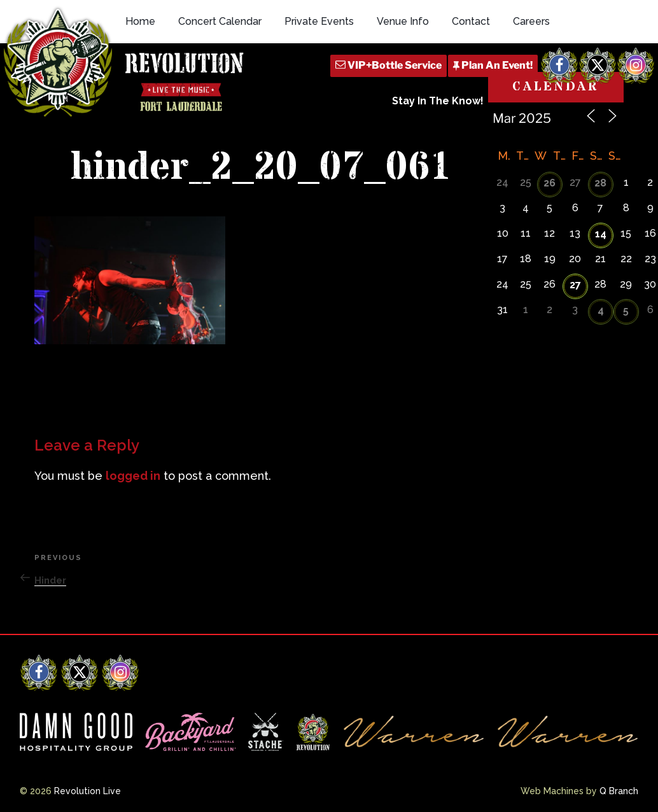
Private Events (319, 21)
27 (575, 285)
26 (549, 183)
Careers (531, 21)
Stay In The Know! (438, 101)
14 (601, 234)
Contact (471, 21)
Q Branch (619, 791)
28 (600, 183)
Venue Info (403, 21)
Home (140, 21)
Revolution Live (87, 791)
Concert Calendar (220, 21)
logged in (133, 476)
